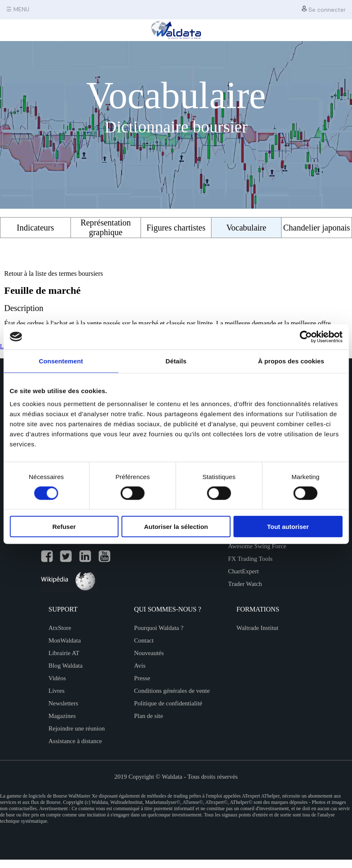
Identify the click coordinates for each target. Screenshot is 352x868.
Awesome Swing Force (257, 546)
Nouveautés (149, 653)
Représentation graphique (106, 227)
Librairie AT (64, 653)
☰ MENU (18, 9)
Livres (57, 691)
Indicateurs (35, 228)
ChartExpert (244, 571)
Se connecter (324, 9)
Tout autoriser (288, 527)
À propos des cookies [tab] (291, 361)
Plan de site (149, 716)
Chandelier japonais (317, 228)
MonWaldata (65, 640)
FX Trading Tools (250, 559)
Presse (142, 678)
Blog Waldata (66, 666)
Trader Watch (245, 584)
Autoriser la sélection (176, 527)
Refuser (64, 527)
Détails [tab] (176, 361)
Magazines (62, 716)
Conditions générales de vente (172, 691)
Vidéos (57, 678)
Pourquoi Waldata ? (159, 628)
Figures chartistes (176, 228)
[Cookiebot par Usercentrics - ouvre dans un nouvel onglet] (306, 337)
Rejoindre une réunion (77, 728)
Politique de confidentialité (168, 703)
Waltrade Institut (258, 628)
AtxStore (60, 628)
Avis (140, 666)
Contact (144, 640)
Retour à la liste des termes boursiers (54, 273)
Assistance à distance (75, 741)
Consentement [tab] (61, 361)
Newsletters (64, 703)
